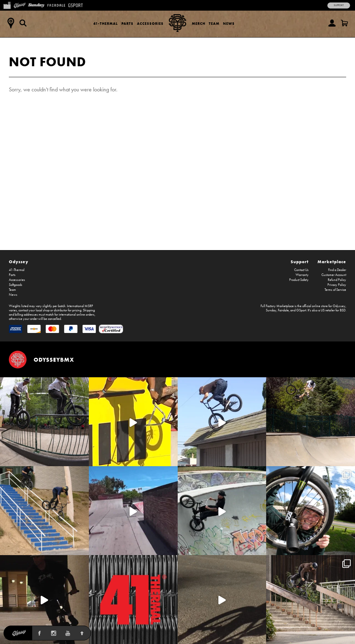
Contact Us (301, 270)
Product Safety (299, 280)
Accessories (150, 24)
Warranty (302, 275)
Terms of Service (335, 290)
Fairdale (283, 310)
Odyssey (19, 262)
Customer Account (334, 275)
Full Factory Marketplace (277, 306)
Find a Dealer (337, 270)
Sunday (271, 310)
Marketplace (332, 262)
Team (214, 24)
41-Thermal (106, 24)
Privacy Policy (337, 285)
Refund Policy (337, 280)
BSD (343, 310)
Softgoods (16, 285)
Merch (199, 24)
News (229, 24)
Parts (127, 24)
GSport (301, 310)
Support (339, 5)
